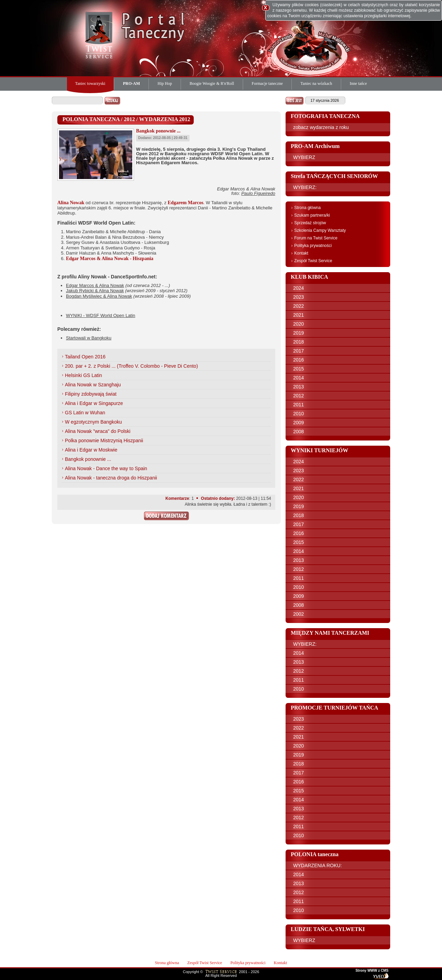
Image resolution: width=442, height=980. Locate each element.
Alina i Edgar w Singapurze (94, 403)
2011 (299, 405)
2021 (299, 315)
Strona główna (308, 208)
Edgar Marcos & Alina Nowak (95, 285)
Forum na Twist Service (316, 238)
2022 (299, 306)
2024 (299, 288)
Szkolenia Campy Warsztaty (320, 230)
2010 (299, 414)
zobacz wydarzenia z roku (321, 127)
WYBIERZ (304, 157)
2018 (299, 342)
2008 (299, 432)
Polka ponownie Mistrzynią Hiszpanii (104, 440)
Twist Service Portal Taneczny (100, 34)
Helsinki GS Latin (83, 375)
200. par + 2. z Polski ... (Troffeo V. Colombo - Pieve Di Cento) (131, 366)
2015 (299, 369)
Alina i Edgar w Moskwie (91, 450)
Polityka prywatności (313, 246)
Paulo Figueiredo (258, 193)
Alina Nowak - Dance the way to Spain (106, 468)
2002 (299, 614)
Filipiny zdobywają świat (91, 394)
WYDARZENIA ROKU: (318, 865)
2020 (299, 324)
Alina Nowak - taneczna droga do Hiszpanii (111, 478)
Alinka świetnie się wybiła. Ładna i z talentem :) (228, 504)
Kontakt (301, 253)
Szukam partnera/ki (312, 215)
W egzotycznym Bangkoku (93, 422)
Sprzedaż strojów (310, 223)
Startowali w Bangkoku (89, 338)
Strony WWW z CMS (372, 971)
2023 (299, 297)
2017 (299, 351)
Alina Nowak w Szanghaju (93, 385)
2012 (299, 396)
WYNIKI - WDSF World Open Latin (101, 315)
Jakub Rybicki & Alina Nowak (95, 291)
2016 (299, 360)
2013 (299, 387)
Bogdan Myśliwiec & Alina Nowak (99, 296)
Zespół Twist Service (313, 261)
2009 (299, 423)
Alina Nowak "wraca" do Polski (98, 431)
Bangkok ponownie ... (88, 459)
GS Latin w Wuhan (85, 413)
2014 (299, 378)
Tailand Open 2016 (85, 357)
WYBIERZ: (305, 187)
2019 (299, 333)
